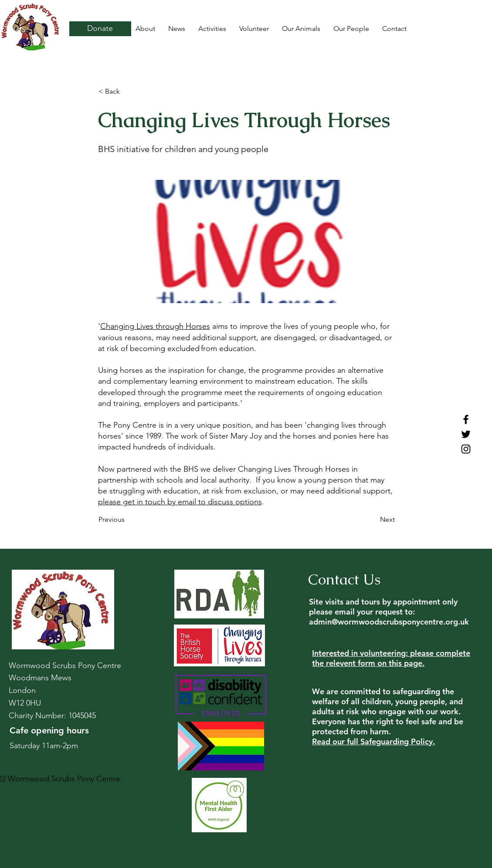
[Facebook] (466, 419)
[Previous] (127, 520)
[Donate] (100, 29)
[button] (127, 91)
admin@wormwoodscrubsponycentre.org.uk (389, 622)
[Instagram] (466, 449)
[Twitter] (466, 434)
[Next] (373, 520)
